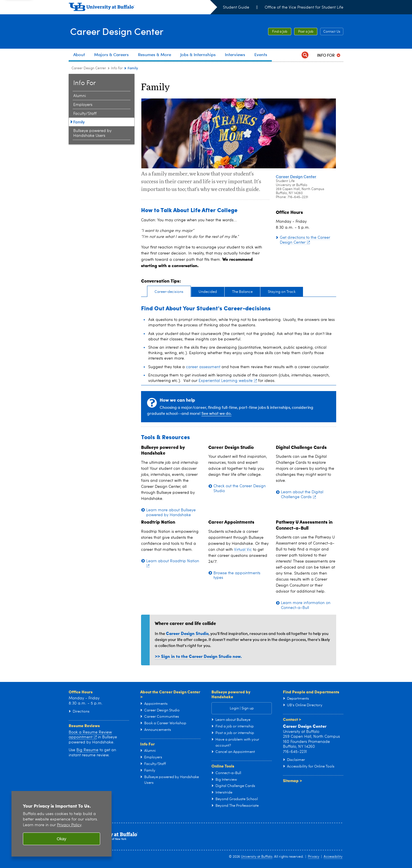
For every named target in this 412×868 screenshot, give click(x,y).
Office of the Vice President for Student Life (304, 7)
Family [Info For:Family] (79, 122)
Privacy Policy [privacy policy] (69, 825)
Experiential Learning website (228, 381)
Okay (62, 839)
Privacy (314, 857)
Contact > (292, 719)
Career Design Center (120, 31)
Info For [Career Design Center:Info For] (117, 68)
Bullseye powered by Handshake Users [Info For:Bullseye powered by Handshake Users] (92, 133)
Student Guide (236, 7)
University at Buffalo (257, 857)
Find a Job (280, 32)
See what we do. (216, 413)
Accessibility (333, 857)
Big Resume (87, 750)
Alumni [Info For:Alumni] (80, 96)
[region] (62, 824)
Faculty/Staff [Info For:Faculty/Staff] (85, 114)
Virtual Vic (243, 550)
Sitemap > (293, 780)
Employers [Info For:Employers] (83, 105)
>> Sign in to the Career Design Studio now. (198, 656)
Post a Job (306, 32)
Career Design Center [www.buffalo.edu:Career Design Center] (89, 68)
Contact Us (332, 32)
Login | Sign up (242, 708)
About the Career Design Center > (170, 694)
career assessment (203, 367)
